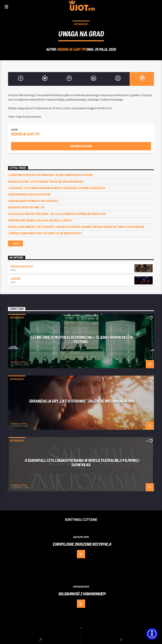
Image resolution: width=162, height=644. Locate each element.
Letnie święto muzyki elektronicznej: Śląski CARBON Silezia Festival (51, 175)
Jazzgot (16, 278)
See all (16, 244)
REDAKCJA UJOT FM (71, 49)
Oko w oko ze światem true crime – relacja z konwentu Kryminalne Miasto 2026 (57, 214)
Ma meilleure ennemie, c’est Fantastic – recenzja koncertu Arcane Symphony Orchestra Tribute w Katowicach (76, 227)
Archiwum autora (81, 146)
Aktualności (81, 24)
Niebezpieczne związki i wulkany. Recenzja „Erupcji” (40, 220)
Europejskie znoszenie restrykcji (82, 544)
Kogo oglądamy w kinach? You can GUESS (33, 201)
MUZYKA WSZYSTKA (22, 266)
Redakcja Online (19, 362)
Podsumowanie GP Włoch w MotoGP (29, 194)
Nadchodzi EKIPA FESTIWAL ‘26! (26, 207)
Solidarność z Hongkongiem (82, 594)
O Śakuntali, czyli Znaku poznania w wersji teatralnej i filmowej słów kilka (56, 188)
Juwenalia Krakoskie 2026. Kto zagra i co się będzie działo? (45, 233)
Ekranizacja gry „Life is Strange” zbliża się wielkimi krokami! (46, 181)
